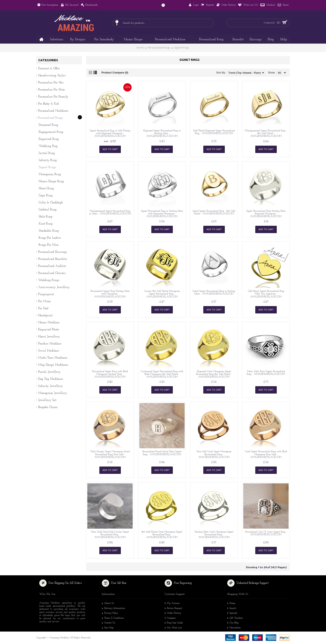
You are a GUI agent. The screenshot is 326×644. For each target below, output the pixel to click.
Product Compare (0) (115, 73)
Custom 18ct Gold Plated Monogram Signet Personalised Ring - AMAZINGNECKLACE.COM (162, 294)
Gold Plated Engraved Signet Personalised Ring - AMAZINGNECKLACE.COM (214, 132)
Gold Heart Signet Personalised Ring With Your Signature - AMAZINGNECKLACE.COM (266, 294)
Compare (170, 618)
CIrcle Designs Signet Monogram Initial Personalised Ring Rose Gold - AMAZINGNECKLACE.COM (110, 454)
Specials (232, 613)
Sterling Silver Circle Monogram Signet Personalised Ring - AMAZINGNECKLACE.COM (214, 535)
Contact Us (109, 623)
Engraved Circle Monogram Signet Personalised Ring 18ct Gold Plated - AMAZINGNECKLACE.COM (214, 374)
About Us (108, 604)
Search (232, 609)
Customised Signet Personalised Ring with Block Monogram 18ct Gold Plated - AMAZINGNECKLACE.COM (162, 374)
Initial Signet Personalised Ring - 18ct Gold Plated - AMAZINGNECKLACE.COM (214, 212)
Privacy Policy (110, 613)
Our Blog (233, 623)
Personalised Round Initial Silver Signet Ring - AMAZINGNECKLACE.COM (162, 453)
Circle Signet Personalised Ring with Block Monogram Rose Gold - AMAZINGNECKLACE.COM (266, 454)
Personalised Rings (159, 48)
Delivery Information (113, 609)
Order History (173, 613)
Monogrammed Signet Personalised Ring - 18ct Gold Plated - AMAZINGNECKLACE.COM (266, 133)
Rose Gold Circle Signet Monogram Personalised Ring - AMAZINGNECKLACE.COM (214, 454)
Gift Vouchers (235, 618)
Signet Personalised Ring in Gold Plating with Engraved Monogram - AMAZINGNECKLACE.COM (110, 133)
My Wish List (173, 628)
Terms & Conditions (113, 618)
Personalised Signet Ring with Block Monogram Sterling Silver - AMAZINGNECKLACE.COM (110, 374)
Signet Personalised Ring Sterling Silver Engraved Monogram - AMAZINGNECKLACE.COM (266, 214)
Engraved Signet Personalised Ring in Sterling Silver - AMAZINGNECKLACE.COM (162, 133)
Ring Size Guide (174, 623)
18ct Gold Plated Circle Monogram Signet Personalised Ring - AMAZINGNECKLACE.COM (162, 535)
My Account (172, 604)
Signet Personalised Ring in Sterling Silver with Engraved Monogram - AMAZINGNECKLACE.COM (162, 214)
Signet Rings (182, 48)
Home (140, 48)
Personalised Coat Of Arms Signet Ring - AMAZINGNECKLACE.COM (266, 533)
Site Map (108, 628)
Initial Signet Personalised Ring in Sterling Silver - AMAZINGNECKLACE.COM (214, 293)
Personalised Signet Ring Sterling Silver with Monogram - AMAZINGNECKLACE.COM (110, 294)
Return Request (173, 609)
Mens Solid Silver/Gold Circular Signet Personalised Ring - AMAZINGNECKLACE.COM (110, 535)
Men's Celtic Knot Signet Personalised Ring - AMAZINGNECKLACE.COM (266, 373)
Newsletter (234, 628)
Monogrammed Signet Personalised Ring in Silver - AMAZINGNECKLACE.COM (110, 212)
